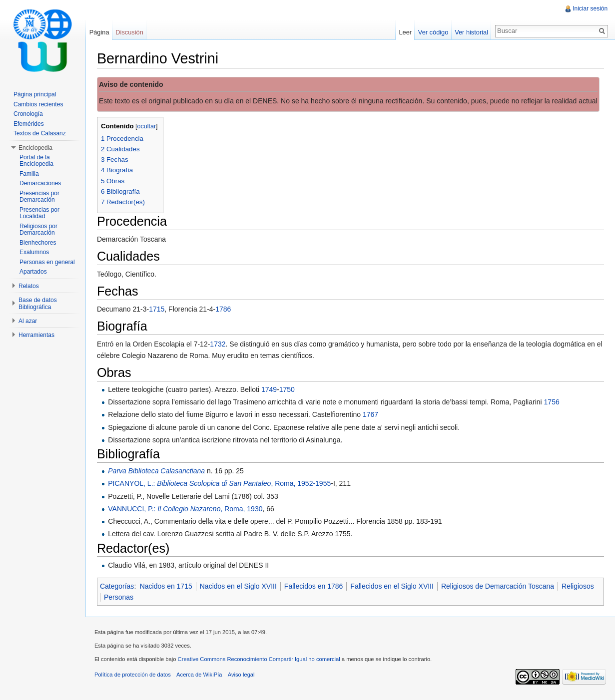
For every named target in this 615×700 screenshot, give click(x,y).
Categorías (120, 587)
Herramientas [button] (36, 335)
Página (101, 32)
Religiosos (124, 598)
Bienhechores (38, 243)
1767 (374, 415)
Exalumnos (34, 252)
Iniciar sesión (590, 8)
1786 (227, 310)
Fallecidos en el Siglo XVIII (395, 587)
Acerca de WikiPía (203, 678)
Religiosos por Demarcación (38, 230)
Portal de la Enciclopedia (36, 161)
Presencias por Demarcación (39, 197)
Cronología (28, 114)
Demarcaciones (40, 183)
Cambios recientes (38, 104)
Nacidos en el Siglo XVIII (242, 587)
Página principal (35, 94)
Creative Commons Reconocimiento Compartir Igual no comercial (263, 662)
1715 (160, 310)
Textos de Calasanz (40, 133)
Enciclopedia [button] (35, 148)
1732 (221, 345)
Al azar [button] (28, 321)
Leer (404, 32)
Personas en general (47, 262)
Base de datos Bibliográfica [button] (38, 304)
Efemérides (29, 124)
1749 (273, 390)
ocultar (150, 127)
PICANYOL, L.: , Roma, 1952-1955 (223, 484)
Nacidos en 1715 (170, 587)
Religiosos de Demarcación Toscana (501, 587)
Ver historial (470, 32)
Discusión (132, 32)
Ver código (432, 32)
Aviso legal (245, 678)
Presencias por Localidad (39, 213)
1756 (555, 402)
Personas (162, 598)
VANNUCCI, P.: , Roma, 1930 (189, 509)
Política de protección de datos (136, 678)
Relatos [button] (29, 286)
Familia (29, 174)
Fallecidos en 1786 (317, 587)
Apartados (33, 272)
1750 (291, 390)
